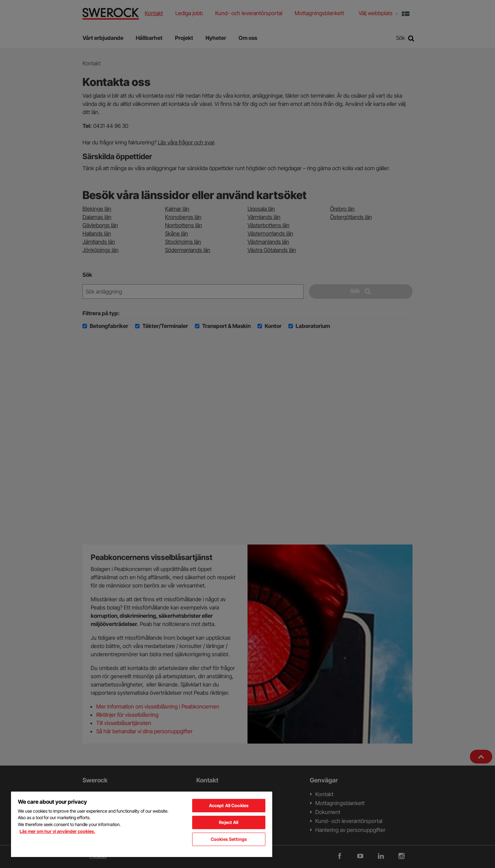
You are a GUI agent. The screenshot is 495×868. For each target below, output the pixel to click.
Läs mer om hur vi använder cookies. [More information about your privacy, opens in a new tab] (57, 831)
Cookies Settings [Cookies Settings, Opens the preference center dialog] (229, 839)
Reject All (229, 822)
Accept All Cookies (229, 805)
